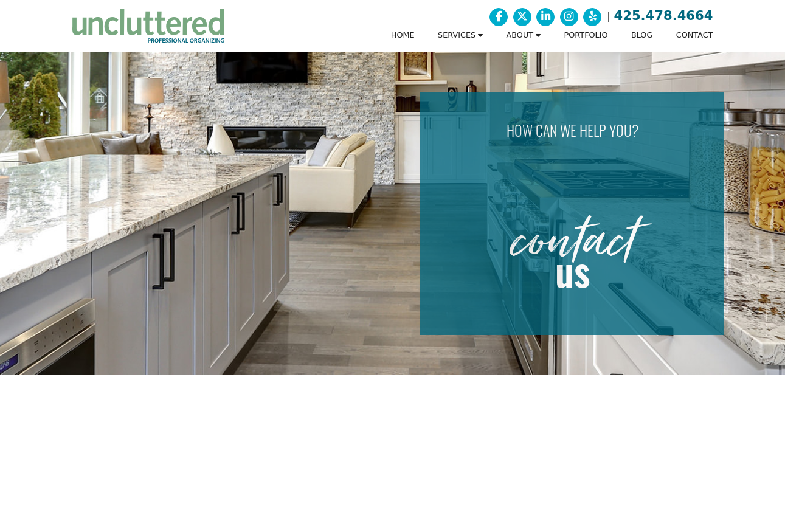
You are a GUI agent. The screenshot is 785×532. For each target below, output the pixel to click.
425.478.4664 (664, 16)
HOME (403, 35)
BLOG (642, 35)
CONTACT (695, 35)
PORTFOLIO (586, 35)
